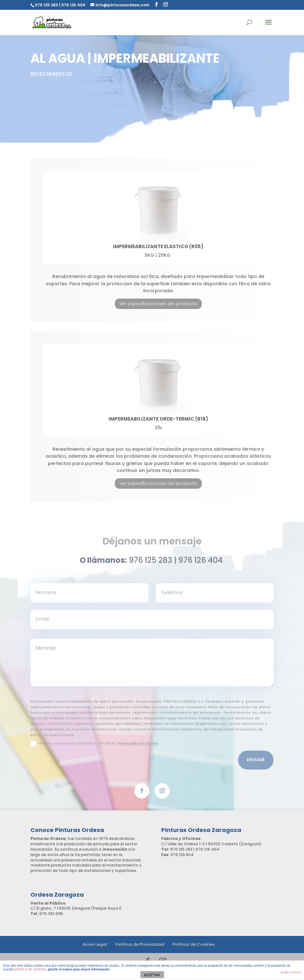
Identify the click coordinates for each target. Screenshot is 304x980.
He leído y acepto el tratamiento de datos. (94, 746)
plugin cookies (291, 972)
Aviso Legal (95, 944)
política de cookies (30, 969)
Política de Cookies (193, 944)
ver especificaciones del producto (158, 304)
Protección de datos (138, 746)
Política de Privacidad (140, 944)
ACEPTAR (152, 975)
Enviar (256, 763)
